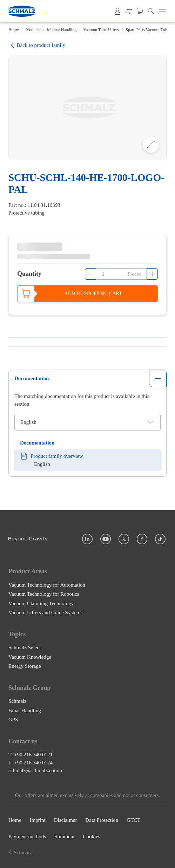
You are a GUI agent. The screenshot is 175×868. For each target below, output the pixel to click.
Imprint (38, 820)
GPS (13, 720)
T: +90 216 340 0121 (31, 755)
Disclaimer (66, 820)
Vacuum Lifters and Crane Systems (46, 613)
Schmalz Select (25, 648)
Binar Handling (25, 710)
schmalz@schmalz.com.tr (36, 771)
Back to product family (37, 45)
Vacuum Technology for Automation (47, 585)
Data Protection (102, 820)
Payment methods (27, 836)
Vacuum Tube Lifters (101, 30)
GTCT (133, 820)
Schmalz (18, 701)
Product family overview (52, 456)
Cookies (92, 836)
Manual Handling (62, 30)
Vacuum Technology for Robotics (44, 594)
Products (33, 30)
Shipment (65, 836)
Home (14, 30)
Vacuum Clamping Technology (41, 603)
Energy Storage (25, 666)
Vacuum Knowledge (30, 657)
